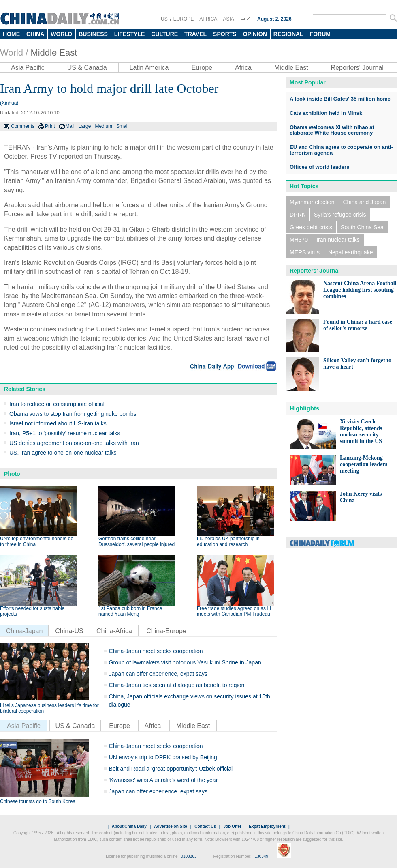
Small (122, 126)
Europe (202, 68)
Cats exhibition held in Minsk (326, 113)
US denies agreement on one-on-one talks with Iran (74, 443)
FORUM (320, 34)
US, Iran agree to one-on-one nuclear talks (63, 453)
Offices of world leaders (319, 167)
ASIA (228, 19)
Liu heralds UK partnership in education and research (228, 541)
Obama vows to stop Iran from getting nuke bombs (73, 414)
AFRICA (208, 19)
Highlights (304, 408)
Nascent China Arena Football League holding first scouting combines (360, 290)
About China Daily (129, 826)
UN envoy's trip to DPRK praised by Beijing (163, 757)
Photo (12, 474)
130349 (261, 856)
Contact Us (205, 826)
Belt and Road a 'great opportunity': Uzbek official (171, 769)
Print (50, 126)
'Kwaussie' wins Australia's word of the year (163, 780)
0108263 (189, 856)
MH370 (299, 240)
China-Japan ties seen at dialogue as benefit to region (177, 685)
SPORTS (225, 34)
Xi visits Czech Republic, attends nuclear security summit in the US (361, 431)
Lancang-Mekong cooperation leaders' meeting (364, 464)
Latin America (149, 68)
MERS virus (305, 252)
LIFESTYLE (129, 34)
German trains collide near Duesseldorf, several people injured (137, 541)
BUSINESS (93, 34)
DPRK (298, 215)
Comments (23, 126)
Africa (243, 68)
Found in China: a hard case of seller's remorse (358, 325)
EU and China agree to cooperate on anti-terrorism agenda (341, 150)
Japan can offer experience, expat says (158, 674)
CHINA (35, 34)
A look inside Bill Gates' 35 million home (340, 99)
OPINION (255, 34)
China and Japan (365, 202)
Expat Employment (267, 826)
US (164, 19)
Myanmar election (312, 202)
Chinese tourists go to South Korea (38, 801)
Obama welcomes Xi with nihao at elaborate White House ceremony (332, 130)
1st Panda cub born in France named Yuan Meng (130, 611)
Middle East (54, 53)
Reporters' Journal (357, 68)
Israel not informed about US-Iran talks (58, 423)
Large (85, 126)
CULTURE (164, 34)
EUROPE (184, 19)
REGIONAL (288, 34)
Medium (104, 126)
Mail (70, 126)
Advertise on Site (171, 826)
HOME (11, 34)
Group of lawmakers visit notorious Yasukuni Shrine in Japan (185, 662)
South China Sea (362, 227)
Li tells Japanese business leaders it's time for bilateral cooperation (49, 708)
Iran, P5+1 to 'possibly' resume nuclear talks (65, 433)
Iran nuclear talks (338, 240)
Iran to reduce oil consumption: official (57, 404)
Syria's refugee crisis (340, 215)
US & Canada (87, 68)
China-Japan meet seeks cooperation (156, 651)
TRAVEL (195, 34)
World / (14, 53)
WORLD (61, 34)
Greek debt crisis (311, 227)
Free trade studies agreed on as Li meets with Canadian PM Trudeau (234, 611)
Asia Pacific (28, 68)
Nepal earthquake (351, 252)
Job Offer (232, 826)
